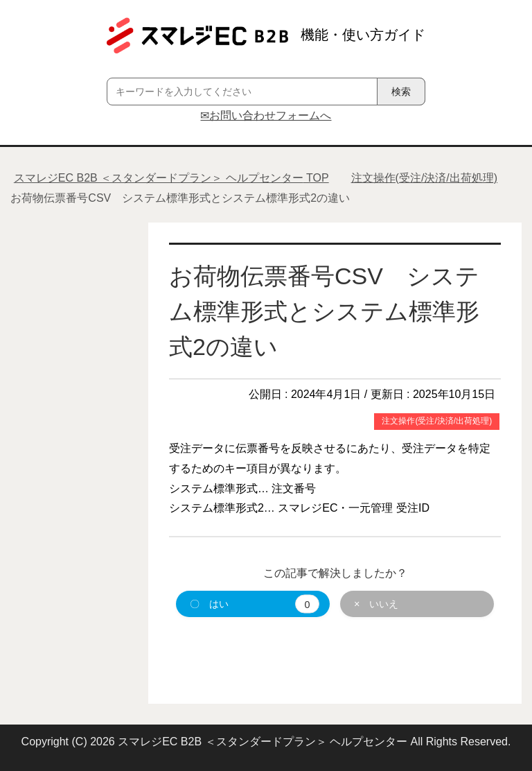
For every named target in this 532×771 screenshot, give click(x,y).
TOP (171, 178)
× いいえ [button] (376, 604)
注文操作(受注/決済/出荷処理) (437, 421)
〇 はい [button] (255, 604)
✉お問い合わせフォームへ (266, 115)
